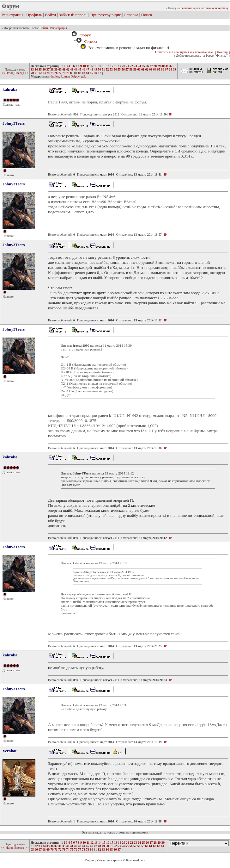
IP (170, 114)
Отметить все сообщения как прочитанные (184, 52)
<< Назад (8, 73)
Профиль (34, 15)
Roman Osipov (70, 76)
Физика (91, 41)
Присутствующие (106, 15)
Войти (50, 15)
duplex (55, 76)
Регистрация (12, 15)
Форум (84, 35)
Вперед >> (21, 73)
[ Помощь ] (223, 52)
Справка (131, 15)
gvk (84, 76)
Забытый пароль (73, 15)
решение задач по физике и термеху (204, 8)
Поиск (147, 15)
